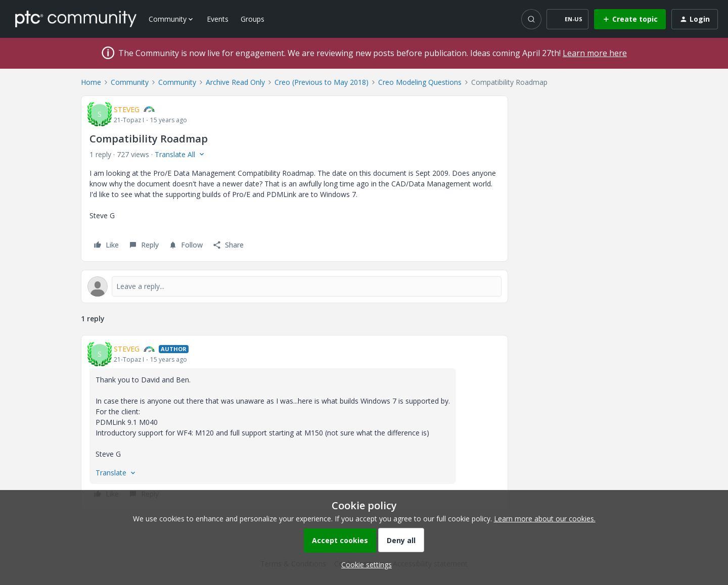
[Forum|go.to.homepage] (76, 19)
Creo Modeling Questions (420, 82)
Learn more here (595, 53)
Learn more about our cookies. (545, 519)
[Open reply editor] (294, 286)
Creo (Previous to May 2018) (322, 82)
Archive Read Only (235, 82)
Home (91, 82)
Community (130, 82)
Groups (253, 19)
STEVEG (127, 109)
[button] (567, 19)
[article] (294, 423)
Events (218, 19)
